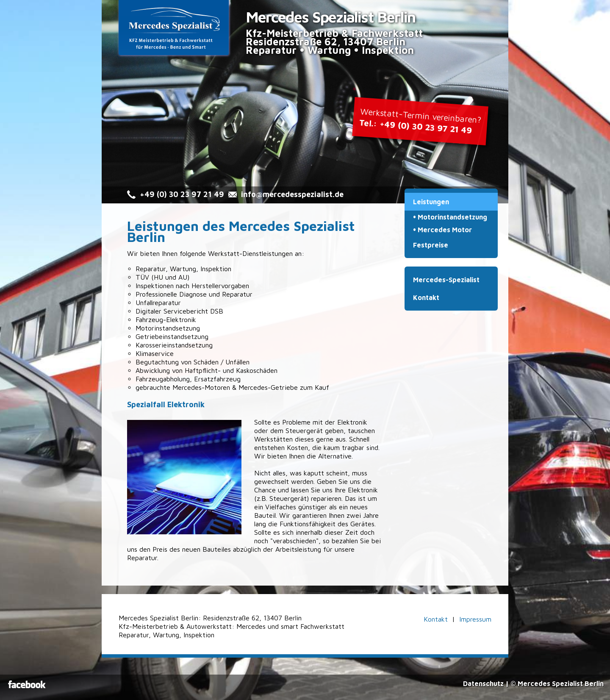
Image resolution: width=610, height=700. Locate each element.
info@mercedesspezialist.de (292, 194)
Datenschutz (483, 683)
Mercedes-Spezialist (446, 280)
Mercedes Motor (445, 230)
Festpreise (431, 245)
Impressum (475, 619)
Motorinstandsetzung (452, 217)
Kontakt (426, 297)
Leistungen (431, 202)
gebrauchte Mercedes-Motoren (183, 387)
